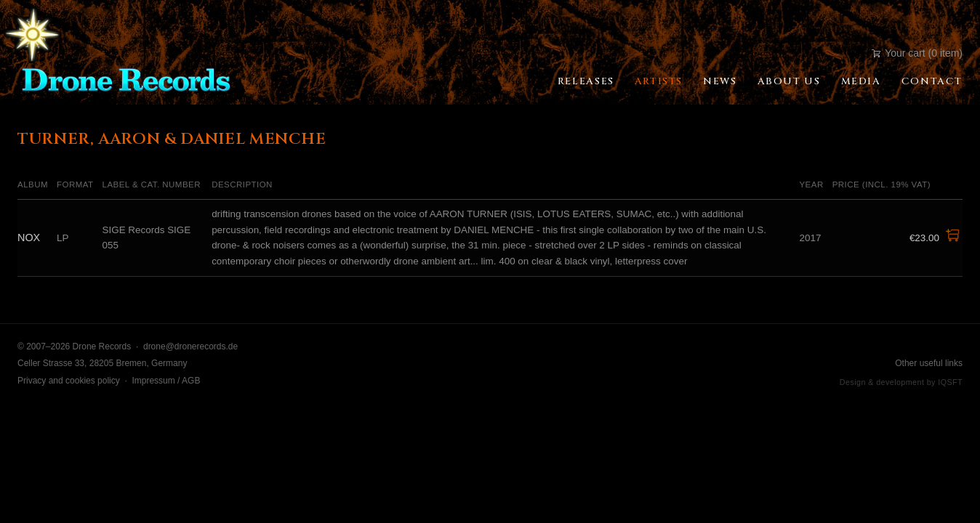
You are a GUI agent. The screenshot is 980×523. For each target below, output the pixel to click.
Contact (932, 81)
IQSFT (950, 382)
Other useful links (929, 363)
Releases (586, 81)
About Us (789, 81)
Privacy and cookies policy (69, 381)
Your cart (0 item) (917, 53)
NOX (29, 238)
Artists (659, 81)
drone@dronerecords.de (190, 346)
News (720, 81)
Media (861, 81)
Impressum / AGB (166, 381)
